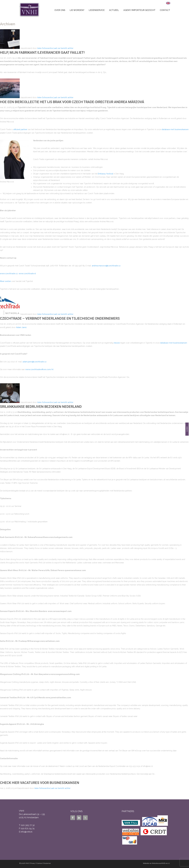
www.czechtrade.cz (9, 274)
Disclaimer (47, 863)
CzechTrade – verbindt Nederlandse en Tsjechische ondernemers (60, 318)
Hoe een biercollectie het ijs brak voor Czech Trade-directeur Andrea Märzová (72, 102)
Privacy (33, 863)
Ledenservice (97, 10)
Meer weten (5, 281)
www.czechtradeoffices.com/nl (39, 369)
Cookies (39, 863)
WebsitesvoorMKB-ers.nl (161, 863)
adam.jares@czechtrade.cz (35, 362)
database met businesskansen (175, 129)
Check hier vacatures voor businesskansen (40, 783)
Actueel (114, 10)
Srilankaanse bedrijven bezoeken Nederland (41, 407)
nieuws (117, 343)
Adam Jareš (21, 327)
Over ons (60, 10)
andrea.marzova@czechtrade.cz (106, 266)
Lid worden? (77, 10)
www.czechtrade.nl (27, 274)
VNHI (27, 863)
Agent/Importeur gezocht (139, 10)
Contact (165, 10)
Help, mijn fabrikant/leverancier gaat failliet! (42, 53)
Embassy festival (105, 174)
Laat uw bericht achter (63, 48)
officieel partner (20, 129)
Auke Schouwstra (45, 48)
